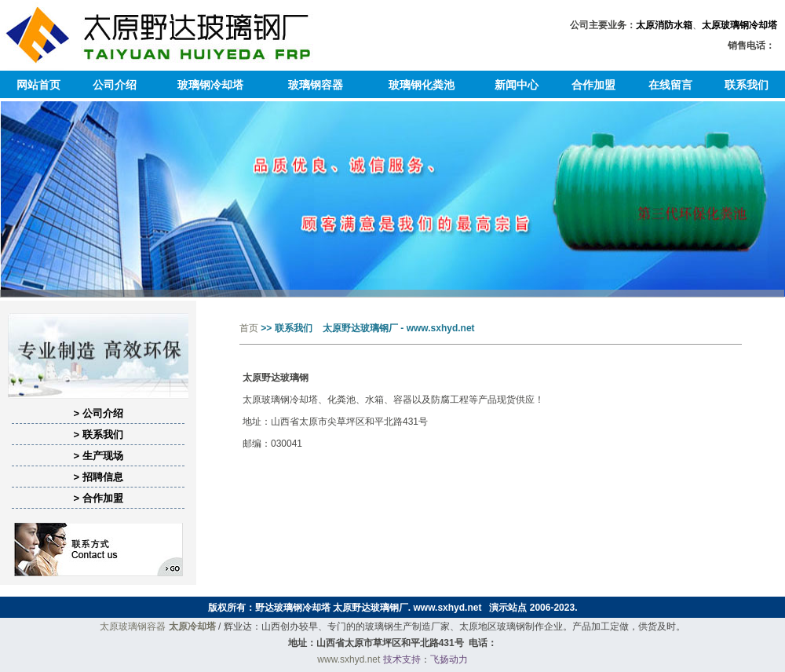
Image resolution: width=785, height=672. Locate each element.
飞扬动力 (449, 659)
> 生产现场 (98, 456)
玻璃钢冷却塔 (210, 85)
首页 (249, 328)
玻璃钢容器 (316, 85)
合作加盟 (593, 85)
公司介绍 (115, 85)
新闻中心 (517, 85)
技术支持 (402, 659)
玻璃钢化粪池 (422, 85)
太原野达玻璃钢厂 (371, 608)
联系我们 (747, 85)
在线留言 (670, 85)
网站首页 (38, 85)
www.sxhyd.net (448, 608)
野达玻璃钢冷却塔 (293, 608)
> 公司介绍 (98, 413)
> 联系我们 (98, 435)
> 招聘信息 (98, 477)
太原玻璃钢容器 (133, 626)
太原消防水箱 (664, 25)
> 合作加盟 (98, 498)
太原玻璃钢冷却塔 (739, 25)
